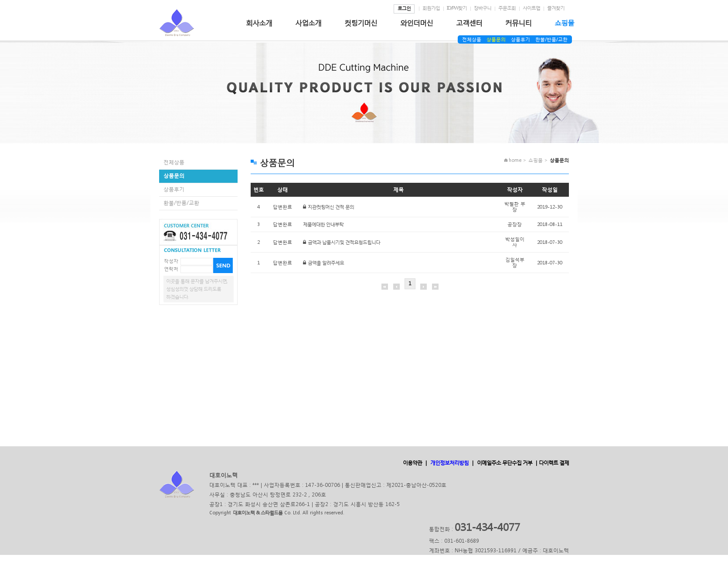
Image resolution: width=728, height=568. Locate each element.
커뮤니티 (518, 22)
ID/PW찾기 (457, 8)
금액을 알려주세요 (326, 263)
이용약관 (412, 463)
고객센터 (469, 22)
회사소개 (259, 22)
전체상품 (472, 39)
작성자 (171, 261)
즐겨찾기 (556, 8)
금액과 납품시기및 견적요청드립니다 (344, 242)
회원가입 (431, 8)
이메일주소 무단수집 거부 (505, 463)
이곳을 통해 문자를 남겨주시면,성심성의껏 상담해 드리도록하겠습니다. (197, 289)
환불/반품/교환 (551, 39)
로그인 (404, 9)
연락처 (171, 269)
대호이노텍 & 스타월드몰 (258, 513)
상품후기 (520, 39)
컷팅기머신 (361, 22)
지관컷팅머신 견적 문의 (331, 207)
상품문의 (496, 39)
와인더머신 (417, 22)
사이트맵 (531, 8)
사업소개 (308, 22)
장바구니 (483, 8)
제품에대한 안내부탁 (323, 224)
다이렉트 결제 (554, 463)
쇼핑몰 (564, 22)
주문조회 (507, 8)
